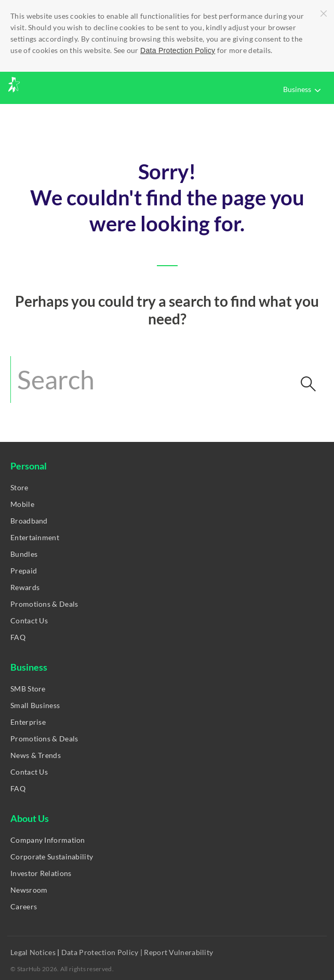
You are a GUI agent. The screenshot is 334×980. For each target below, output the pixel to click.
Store (19, 487)
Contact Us (29, 620)
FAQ (18, 637)
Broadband (29, 521)
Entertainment (35, 537)
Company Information (48, 840)
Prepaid (24, 571)
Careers (24, 906)
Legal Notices (34, 952)
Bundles (24, 554)
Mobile (22, 504)
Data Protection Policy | (102, 952)
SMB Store (28, 689)
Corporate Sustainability (52, 857)
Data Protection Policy (178, 50)
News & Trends (36, 755)
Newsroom (29, 890)
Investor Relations (41, 873)
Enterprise (28, 722)
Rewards (25, 587)
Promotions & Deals (44, 604)
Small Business (35, 705)
